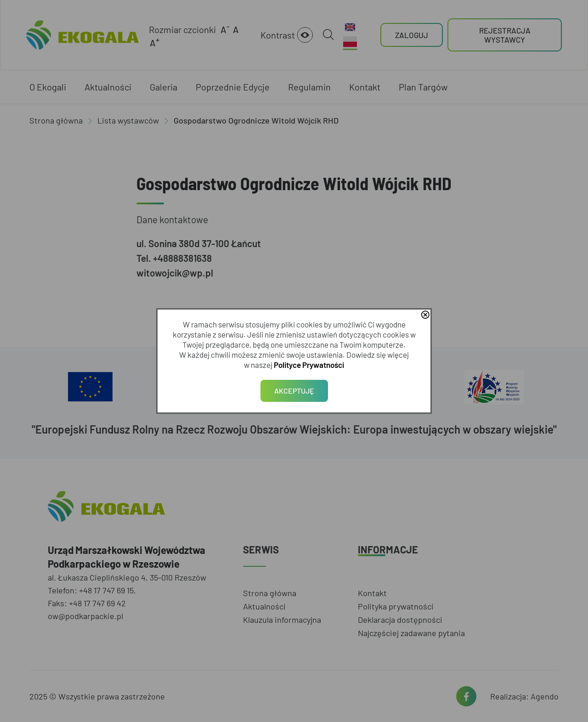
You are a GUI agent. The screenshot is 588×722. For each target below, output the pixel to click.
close (425, 316)
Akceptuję (294, 391)
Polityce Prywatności (309, 365)
